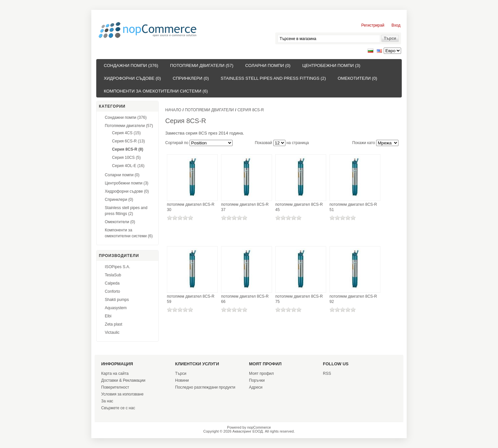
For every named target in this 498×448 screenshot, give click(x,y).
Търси (181, 373)
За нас (107, 401)
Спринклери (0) (191, 78)
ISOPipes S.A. (117, 267)
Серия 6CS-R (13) (128, 141)
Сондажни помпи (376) (131, 65)
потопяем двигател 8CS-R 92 (353, 299)
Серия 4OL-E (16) (128, 166)
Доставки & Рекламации (123, 380)
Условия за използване (122, 394)
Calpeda (112, 283)
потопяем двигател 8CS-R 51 (353, 207)
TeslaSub (113, 275)
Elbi (108, 316)
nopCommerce (259, 427)
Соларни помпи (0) (268, 65)
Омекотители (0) (357, 78)
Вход (396, 25)
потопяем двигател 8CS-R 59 (191, 299)
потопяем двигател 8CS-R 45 (299, 207)
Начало (173, 110)
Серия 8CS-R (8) (128, 149)
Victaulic (112, 332)
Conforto (112, 291)
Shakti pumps (117, 300)
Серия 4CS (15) (126, 133)
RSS (327, 373)
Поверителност (115, 387)
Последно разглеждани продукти (205, 387)
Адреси (256, 387)
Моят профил (261, 373)
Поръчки (257, 380)
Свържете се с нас (118, 408)
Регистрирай (373, 25)
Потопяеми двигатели (209, 110)
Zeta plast (113, 324)
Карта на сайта (115, 373)
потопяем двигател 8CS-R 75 (299, 299)
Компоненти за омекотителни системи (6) (156, 91)
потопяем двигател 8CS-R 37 (245, 207)
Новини (182, 380)
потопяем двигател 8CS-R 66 (245, 299)
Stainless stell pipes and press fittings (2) (273, 78)
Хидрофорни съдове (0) (132, 78)
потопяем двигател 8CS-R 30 (191, 207)
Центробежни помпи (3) (331, 65)
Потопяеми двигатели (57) (202, 65)
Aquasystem (116, 308)
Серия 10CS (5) (126, 158)
